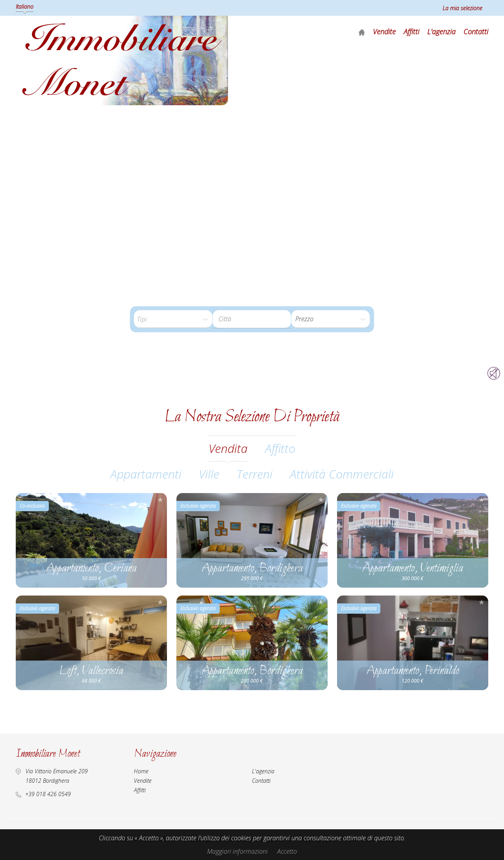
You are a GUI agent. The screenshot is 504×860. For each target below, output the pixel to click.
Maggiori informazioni (237, 851)
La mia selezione (462, 8)
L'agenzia (441, 32)
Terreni (255, 474)
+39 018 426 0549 (48, 794)
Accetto (287, 851)
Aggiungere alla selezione (160, 500)
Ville (209, 474)
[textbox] (258, 319)
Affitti (411, 32)
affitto (280, 448)
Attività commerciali (342, 474)
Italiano (25, 7)
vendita (228, 448)
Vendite (384, 32)
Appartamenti (146, 474)
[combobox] (252, 319)
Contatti (476, 32)
